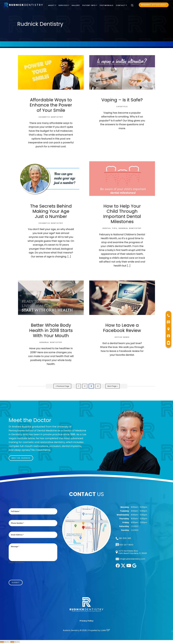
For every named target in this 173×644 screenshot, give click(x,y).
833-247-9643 (124, 545)
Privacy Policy (87, 621)
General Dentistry (130, 228)
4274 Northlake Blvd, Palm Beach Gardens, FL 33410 (131, 552)
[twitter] (123, 567)
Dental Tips (110, 228)
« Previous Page (62, 387)
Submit (16, 582)
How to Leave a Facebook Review (122, 328)
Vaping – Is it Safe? (122, 100)
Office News (122, 337)
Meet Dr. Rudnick (21, 458)
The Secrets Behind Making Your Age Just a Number (51, 211)
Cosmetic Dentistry (51, 117)
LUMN (105, 630)
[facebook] (118, 567)
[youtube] (129, 566)
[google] (134, 567)
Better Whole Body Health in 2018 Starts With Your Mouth (51, 330)
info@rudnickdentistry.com (132, 559)
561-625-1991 (123, 538)
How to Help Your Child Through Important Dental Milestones (122, 214)
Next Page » (112, 387)
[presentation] (27, 570)
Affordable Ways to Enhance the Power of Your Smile (51, 105)
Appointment (154, 5)
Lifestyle (122, 107)
